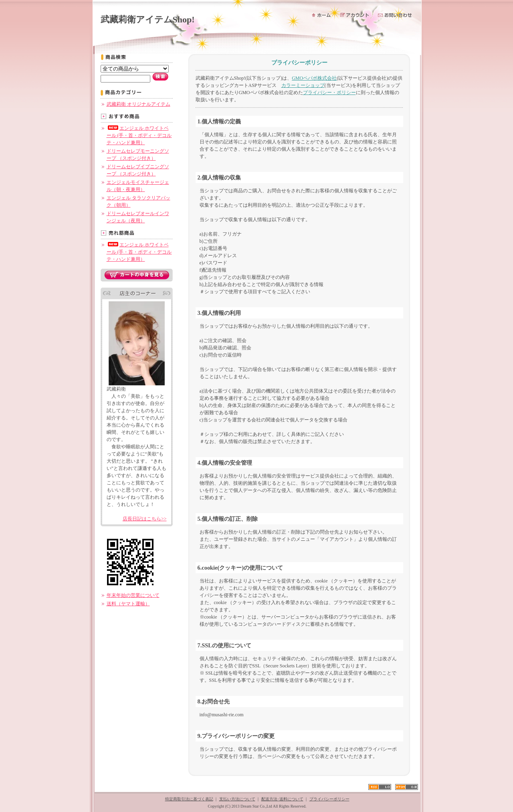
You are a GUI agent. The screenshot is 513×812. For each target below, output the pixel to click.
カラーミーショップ (303, 85)
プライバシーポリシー (329, 799)
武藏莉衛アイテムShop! (148, 19)
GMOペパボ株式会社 (314, 78)
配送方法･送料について (282, 799)
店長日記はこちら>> (145, 519)
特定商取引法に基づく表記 (189, 799)
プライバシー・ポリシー (329, 93)
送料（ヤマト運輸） (128, 604)
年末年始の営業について (133, 595)
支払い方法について (237, 799)
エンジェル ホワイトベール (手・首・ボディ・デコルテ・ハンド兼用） (139, 135)
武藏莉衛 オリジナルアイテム (138, 104)
